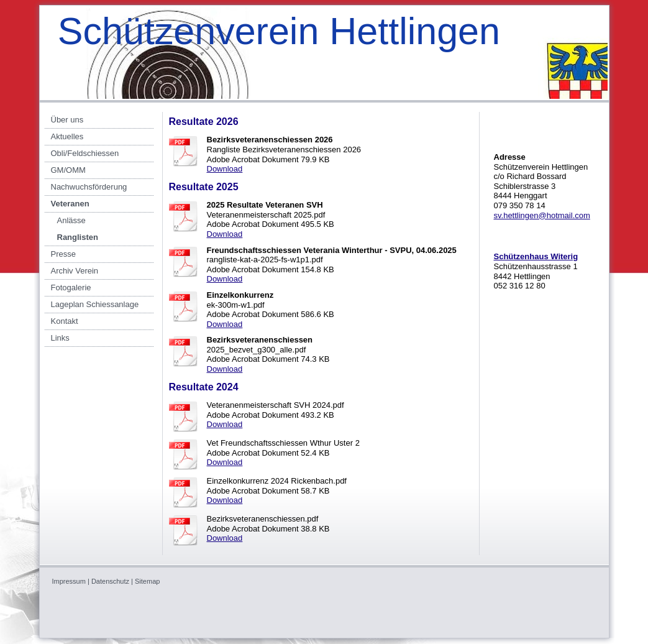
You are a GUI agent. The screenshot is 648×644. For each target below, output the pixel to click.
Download (225, 169)
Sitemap (147, 581)
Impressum (69, 581)
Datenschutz (110, 581)
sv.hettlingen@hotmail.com (542, 215)
